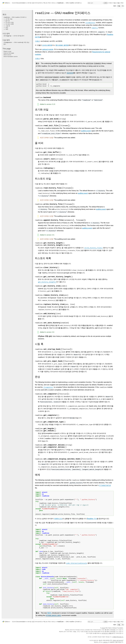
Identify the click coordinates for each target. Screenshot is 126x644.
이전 (110, 3)
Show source (7, 55)
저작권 (103, 628)
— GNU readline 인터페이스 (69, 3)
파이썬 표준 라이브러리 (35, 3)
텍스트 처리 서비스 (49, 3)
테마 (119, 6)
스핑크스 (105, 642)
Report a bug (7, 51)
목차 (4, 15)
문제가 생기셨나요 (118, 640)
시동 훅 (8, 26)
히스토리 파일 (10, 22)
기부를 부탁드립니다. (118, 637)
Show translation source (11, 56)
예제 (7, 29)
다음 (114, 3)
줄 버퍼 (8, 21)
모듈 (118, 3)
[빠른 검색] (95, 3)
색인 (122, 3)
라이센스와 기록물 (107, 633)
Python (7, 3)
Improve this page (9, 53)
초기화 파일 (9, 19)
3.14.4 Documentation (19, 3)
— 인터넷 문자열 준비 (14, 36)
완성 (7, 28)
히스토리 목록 (10, 24)
